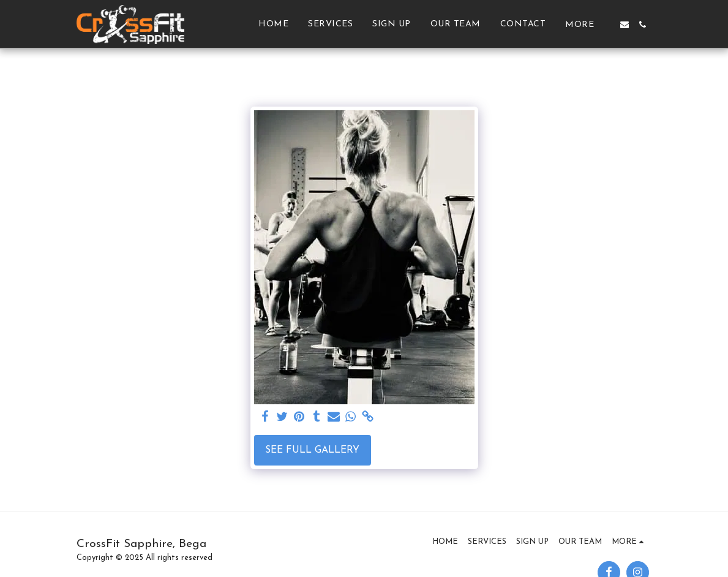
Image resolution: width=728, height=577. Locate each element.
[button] (625, 25)
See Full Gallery (312, 450)
